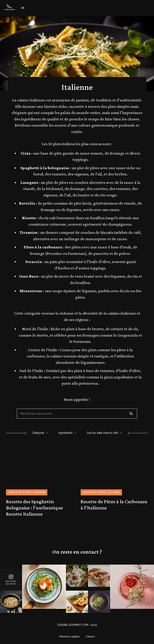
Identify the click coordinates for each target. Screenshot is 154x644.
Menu (23, 8)
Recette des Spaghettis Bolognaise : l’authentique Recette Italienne (34, 508)
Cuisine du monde (20, 492)
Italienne (39, 492)
